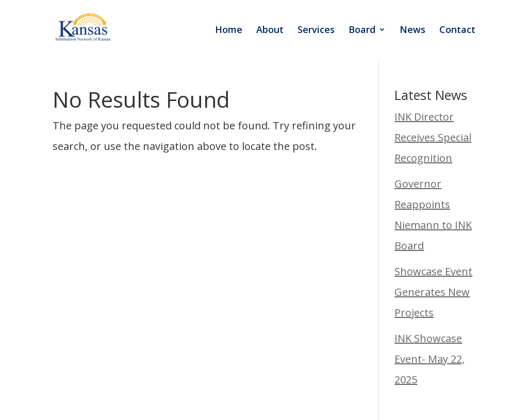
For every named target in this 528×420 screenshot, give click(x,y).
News (412, 31)
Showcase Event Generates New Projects (433, 292)
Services (316, 31)
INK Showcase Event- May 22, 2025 (430, 359)
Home (229, 31)
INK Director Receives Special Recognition (433, 137)
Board (362, 31)
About (270, 31)
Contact (457, 31)
